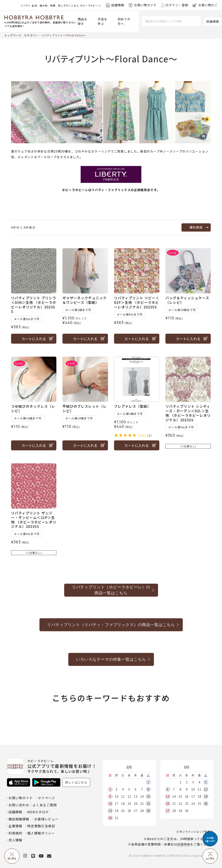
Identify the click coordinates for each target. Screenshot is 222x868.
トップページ (13, 35)
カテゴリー (31, 35)
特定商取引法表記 (41, 826)
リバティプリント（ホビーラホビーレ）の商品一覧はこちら (111, 590)
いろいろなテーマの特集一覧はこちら (111, 659)
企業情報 (15, 826)
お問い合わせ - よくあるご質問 (33, 805)
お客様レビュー (46, 819)
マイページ (46, 798)
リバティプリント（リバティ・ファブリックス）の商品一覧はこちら (111, 625)
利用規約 (15, 833)
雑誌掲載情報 (19, 819)
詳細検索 (213, 21)
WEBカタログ (38, 812)
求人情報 (15, 840)
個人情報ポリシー (41, 833)
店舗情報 (184, 844)
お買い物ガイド (21, 798)
